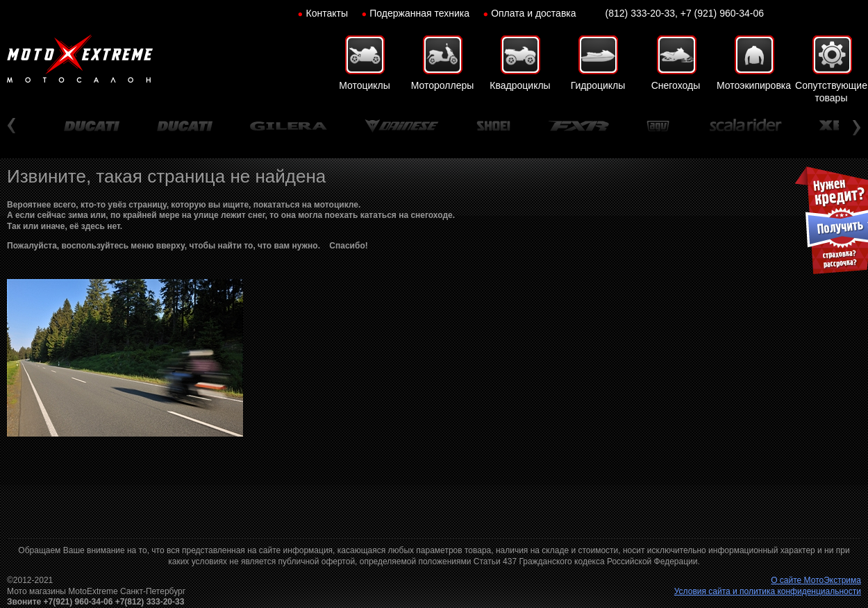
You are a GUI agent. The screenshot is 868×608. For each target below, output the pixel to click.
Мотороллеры (443, 85)
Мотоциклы (365, 85)
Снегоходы (676, 85)
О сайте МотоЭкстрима (816, 580)
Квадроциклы (520, 85)
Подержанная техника (419, 13)
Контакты (327, 13)
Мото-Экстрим (80, 59)
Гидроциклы (598, 85)
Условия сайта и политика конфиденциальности (768, 591)
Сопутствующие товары (831, 92)
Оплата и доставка (533, 13)
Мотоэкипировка (753, 85)
